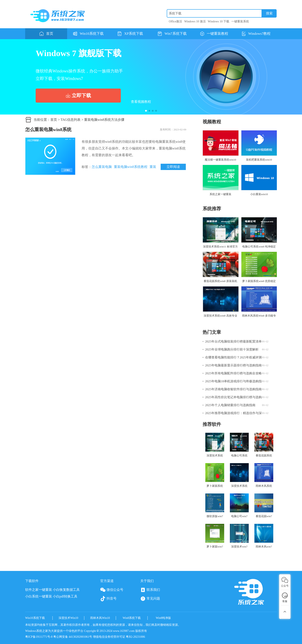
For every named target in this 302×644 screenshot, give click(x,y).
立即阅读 (173, 167)
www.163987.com (124, 631)
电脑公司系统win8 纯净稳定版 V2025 (259, 234)
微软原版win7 (215, 506)
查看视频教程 (141, 102)
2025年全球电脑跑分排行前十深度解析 (232, 349)
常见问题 (150, 599)
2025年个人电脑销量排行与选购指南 (230, 405)
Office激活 (176, 21)
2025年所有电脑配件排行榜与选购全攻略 (233, 373)
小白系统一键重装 (39, 596)
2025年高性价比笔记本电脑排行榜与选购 (233, 397)
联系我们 (150, 590)
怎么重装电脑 (102, 167)
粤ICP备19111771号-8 (39, 637)
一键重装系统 (240, 21)
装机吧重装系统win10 (259, 146)
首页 (54, 120)
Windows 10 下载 (219, 21)
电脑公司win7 (239, 506)
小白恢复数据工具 (66, 590)
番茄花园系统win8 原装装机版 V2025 (220, 269)
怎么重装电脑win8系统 (48, 129)
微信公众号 (112, 590)
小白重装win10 (259, 180)
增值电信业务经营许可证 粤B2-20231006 (119, 637)
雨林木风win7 (264, 536)
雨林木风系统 (264, 475)
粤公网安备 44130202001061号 (73, 637)
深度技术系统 (215, 445)
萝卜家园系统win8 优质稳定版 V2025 (259, 269)
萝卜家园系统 (215, 475)
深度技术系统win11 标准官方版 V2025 (220, 234)
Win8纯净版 (163, 618)
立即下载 (78, 96)
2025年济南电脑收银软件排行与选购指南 (233, 389)
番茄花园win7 (264, 506)
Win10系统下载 (35, 618)
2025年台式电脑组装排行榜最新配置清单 (233, 341)
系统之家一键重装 (220, 180)
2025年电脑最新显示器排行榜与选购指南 (233, 365)
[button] (146, 111)
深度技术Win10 (68, 618)
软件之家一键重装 (39, 590)
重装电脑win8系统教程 (131, 167)
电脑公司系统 (239, 445)
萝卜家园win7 (215, 536)
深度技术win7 (239, 536)
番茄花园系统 (264, 445)
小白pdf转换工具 (65, 596)
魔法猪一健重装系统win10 (220, 146)
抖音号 (108, 599)
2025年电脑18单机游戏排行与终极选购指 (233, 381)
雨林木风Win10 (100, 618)
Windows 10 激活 (195, 21)
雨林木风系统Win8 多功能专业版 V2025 (259, 304)
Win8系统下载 (132, 618)
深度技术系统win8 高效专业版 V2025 (220, 304)
